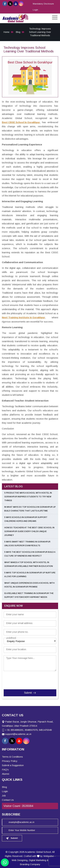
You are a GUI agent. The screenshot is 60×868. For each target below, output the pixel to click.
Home (6, 32)
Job (4, 796)
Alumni (6, 774)
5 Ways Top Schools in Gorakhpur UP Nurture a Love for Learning (30, 575)
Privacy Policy (10, 761)
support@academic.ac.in (18, 734)
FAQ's (5, 770)
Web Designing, (20, 860)
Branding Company (30, 864)
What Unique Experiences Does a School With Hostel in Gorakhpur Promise (29, 585)
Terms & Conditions (12, 757)
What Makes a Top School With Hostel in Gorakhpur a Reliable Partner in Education (29, 564)
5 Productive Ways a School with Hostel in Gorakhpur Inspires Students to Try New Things (28, 497)
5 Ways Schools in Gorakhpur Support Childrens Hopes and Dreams (26, 519)
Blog (18, 32)
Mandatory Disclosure (43, 4)
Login (35, 10)
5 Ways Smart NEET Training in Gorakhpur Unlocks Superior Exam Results (27, 544)
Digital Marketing (37, 860)
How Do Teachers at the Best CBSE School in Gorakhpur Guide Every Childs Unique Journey (29, 531)
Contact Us (8, 800)
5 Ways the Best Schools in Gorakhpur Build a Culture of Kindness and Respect (30, 554)
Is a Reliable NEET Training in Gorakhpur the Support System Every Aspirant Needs (29, 595)
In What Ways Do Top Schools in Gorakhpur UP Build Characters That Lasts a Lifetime (30, 509)
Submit (30, 693)
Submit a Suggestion (13, 765)
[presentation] (23, 679)
